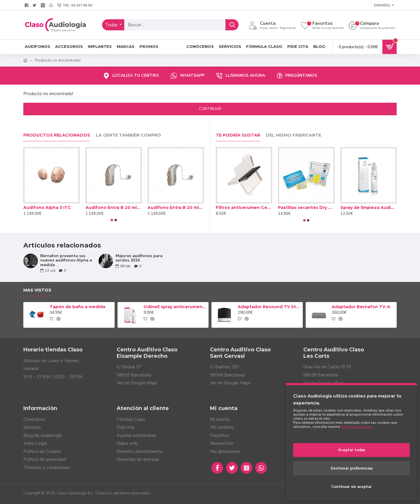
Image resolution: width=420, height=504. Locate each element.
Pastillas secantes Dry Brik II (306, 207)
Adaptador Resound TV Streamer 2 (269, 307)
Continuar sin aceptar (351, 487)
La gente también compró (128, 135)
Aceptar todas (352, 450)
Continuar (210, 109)
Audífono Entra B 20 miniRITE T (176, 207)
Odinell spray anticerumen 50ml (175, 307)
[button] (112, 220)
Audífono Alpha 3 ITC (47, 207)
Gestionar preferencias (352, 468)
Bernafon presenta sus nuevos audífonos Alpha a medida (66, 260)
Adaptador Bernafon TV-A (361, 307)
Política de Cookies (357, 427)
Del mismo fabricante (294, 135)
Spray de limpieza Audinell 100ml (369, 207)
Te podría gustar (238, 135)
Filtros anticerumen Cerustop (244, 207)
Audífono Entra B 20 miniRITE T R (114, 207)
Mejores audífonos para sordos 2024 (139, 258)
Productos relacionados (57, 135)
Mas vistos (37, 290)
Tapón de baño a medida (77, 307)
